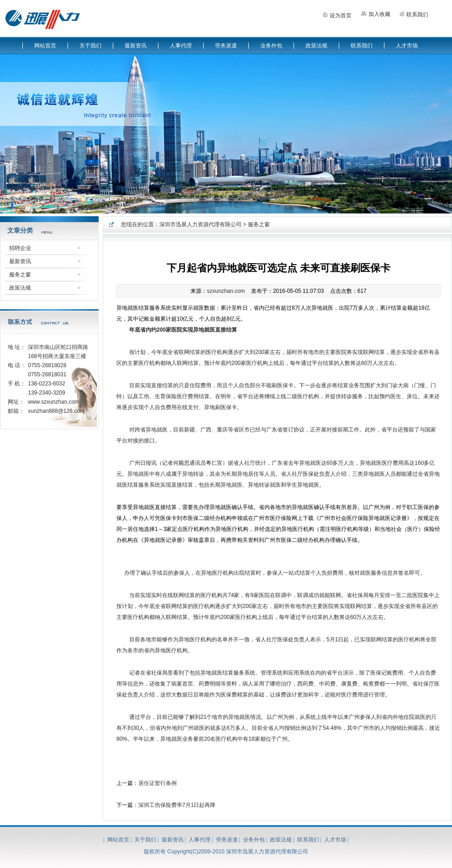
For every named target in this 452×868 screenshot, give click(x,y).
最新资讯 (136, 46)
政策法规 (316, 46)
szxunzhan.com (226, 291)
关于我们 (90, 46)
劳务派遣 (226, 46)
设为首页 (337, 14)
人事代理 (181, 46)
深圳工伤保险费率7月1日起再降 (177, 805)
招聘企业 (20, 248)
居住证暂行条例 (158, 783)
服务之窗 (20, 275)
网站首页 (45, 46)
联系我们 (414, 13)
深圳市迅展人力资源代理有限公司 (200, 224)
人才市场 (407, 46)
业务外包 (271, 46)
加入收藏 (376, 13)
